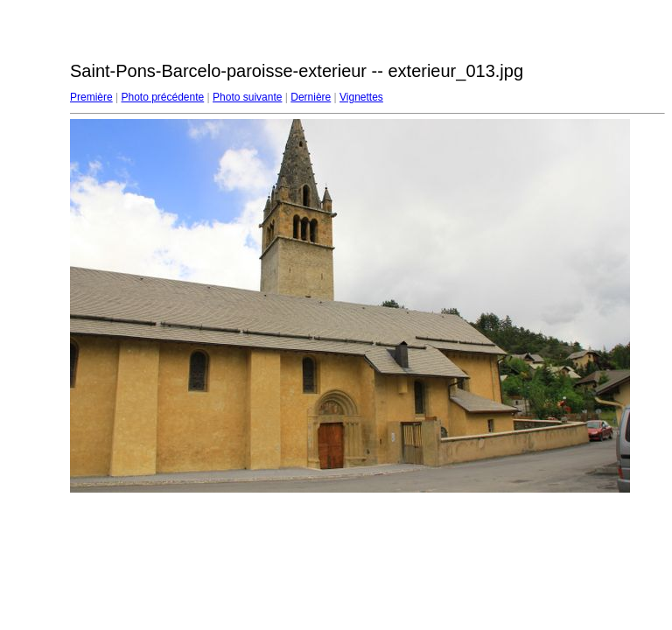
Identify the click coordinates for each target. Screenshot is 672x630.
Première (91, 97)
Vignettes (361, 97)
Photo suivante (247, 97)
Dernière (311, 97)
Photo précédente (162, 97)
